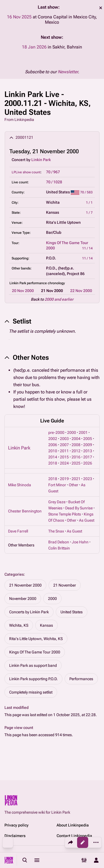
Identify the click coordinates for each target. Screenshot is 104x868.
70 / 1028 (54, 182)
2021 (76, 479)
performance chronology (46, 283)
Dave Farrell (18, 531)
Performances (81, 679)
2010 (53, 451)
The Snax (56, 531)
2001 (83, 432)
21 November (65, 585)
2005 (88, 439)
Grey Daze (57, 502)
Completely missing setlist (31, 692)
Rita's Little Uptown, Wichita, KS (36, 639)
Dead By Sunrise (79, 508)
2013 (88, 451)
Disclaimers (15, 836)
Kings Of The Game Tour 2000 (35, 652)
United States (72, 612)
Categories (14, 574)
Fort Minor (57, 485)
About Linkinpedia (73, 825)
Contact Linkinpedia (74, 836)
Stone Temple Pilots (65, 514)
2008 (76, 445)
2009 (88, 445)
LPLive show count (26, 172)
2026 (88, 463)
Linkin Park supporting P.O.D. (33, 679)
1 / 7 (89, 213)
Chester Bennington (25, 511)
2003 (64, 439)
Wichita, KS (19, 625)
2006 (53, 445)
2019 (64, 479)
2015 (64, 457)
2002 (53, 439)
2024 (64, 463)
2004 (76, 439)
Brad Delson (59, 542)
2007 (64, 445)
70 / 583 (86, 192)
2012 (76, 451)
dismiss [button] (101, 8)
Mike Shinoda (20, 485)
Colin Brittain (59, 548)
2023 (88, 479)
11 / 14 (87, 248)
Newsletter (68, 72)
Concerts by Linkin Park (29, 612)
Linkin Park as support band (33, 665)
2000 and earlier (59, 299)
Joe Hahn (80, 542)
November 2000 (23, 599)
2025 (76, 463)
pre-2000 (56, 432)
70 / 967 (53, 172)
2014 (53, 457)
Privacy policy (17, 825)
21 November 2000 (25, 585)
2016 (76, 457)
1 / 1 (89, 203)
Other (73, 485)
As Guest (87, 520)
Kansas (46, 625)
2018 (53, 463)
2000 (72, 432)
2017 (88, 457)
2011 (64, 451)
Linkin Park (41, 160)
